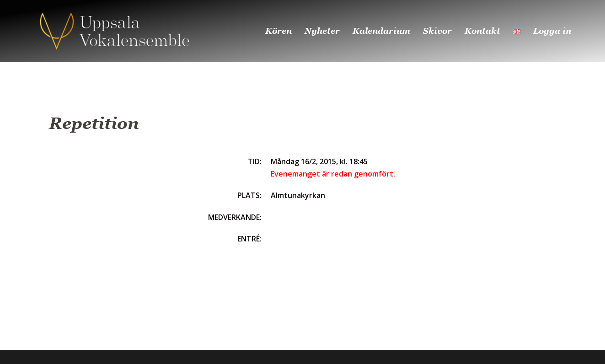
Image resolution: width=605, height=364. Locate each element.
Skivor (437, 31)
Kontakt (482, 31)
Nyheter (322, 31)
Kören (278, 31)
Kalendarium (381, 31)
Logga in (552, 31)
